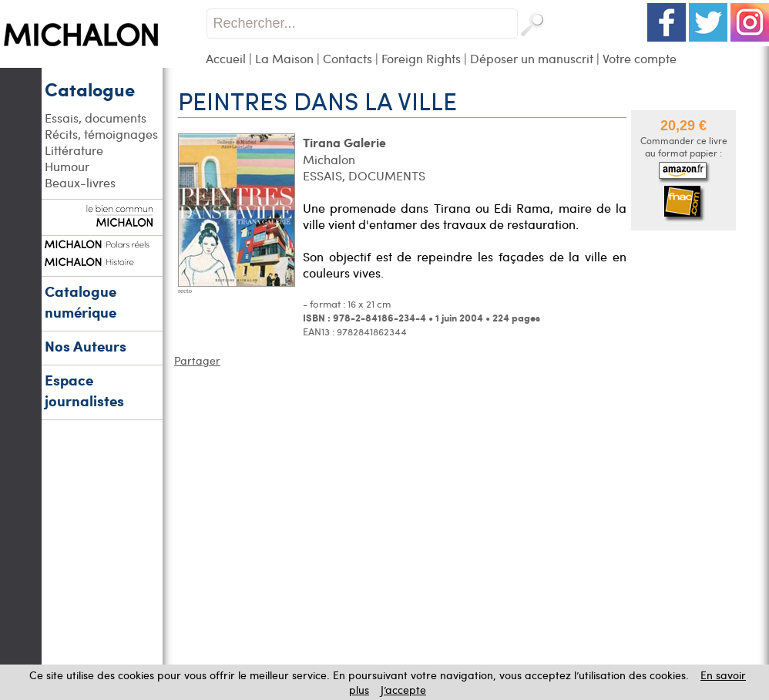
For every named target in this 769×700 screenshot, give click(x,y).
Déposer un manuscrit (532, 58)
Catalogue (90, 89)
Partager (197, 360)
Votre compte (640, 58)
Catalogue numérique (81, 301)
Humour (67, 166)
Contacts (348, 58)
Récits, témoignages (101, 134)
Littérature (74, 150)
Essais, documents (96, 118)
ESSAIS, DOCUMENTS (364, 175)
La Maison (284, 58)
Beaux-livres (80, 182)
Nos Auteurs (86, 346)
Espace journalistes (84, 390)
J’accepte (403, 690)
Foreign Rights (421, 58)
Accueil (226, 58)
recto (185, 291)
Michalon (329, 159)
